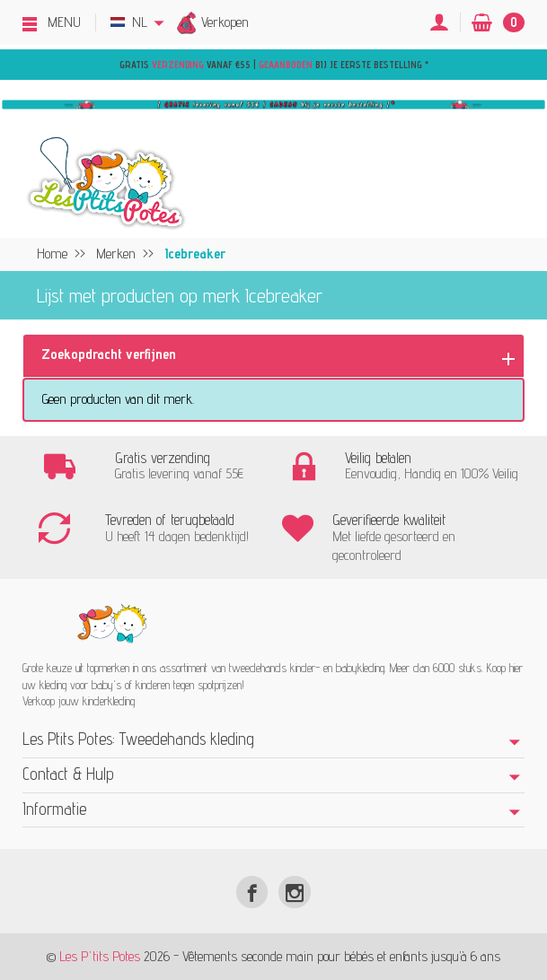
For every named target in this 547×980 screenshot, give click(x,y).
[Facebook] (252, 892)
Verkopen (225, 22)
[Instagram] (294, 892)
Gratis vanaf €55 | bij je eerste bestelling (272, 65)
